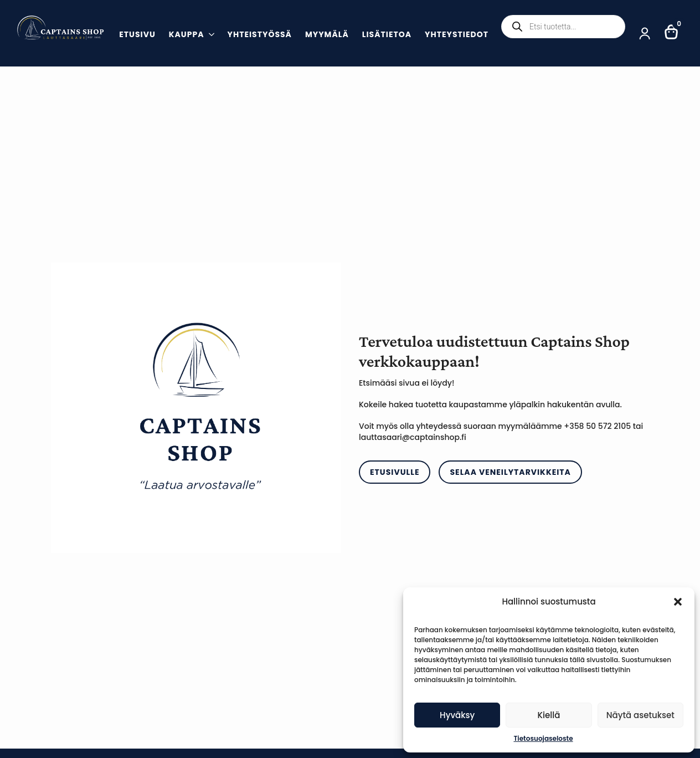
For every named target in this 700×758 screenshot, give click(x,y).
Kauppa (187, 35)
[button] (678, 602)
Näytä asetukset (640, 715)
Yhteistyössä (260, 35)
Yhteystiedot (457, 35)
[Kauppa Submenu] (209, 36)
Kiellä (549, 715)
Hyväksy (457, 715)
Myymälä (327, 35)
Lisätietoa (387, 35)
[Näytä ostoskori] (672, 29)
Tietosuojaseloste (543, 738)
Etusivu (137, 35)
